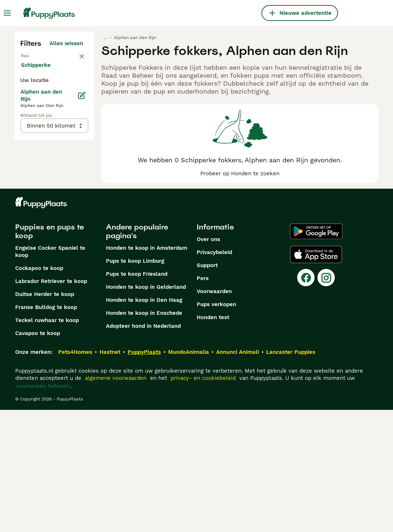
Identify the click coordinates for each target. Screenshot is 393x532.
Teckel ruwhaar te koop (47, 442)
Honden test (213, 439)
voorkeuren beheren (43, 508)
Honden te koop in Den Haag (144, 422)
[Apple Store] (316, 377)
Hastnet (110, 474)
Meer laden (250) (66, 228)
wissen (74, 59)
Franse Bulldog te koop (46, 429)
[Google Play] (316, 353)
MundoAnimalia (189, 474)
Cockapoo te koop (39, 390)
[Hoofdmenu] (7, 13)
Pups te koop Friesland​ (137, 396)
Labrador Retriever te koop (51, 403)
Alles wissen (66, 43)
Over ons (208, 361)
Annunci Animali (238, 474)
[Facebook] (306, 400)
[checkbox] (25, 97)
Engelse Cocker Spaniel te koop (50, 374)
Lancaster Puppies (291, 474)
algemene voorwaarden (116, 500)
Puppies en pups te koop (50, 353)
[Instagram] (326, 400)
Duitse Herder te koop (45, 416)
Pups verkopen (216, 426)
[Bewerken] (82, 260)
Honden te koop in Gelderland (146, 409)
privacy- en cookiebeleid (203, 500)
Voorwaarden (214, 413)
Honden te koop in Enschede (144, 435)
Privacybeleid (214, 374)
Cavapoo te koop (38, 455)
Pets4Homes (75, 474)
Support (207, 387)
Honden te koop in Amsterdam (147, 370)
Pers (203, 400)
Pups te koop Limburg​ (135, 383)
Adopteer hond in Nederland (143, 448)
